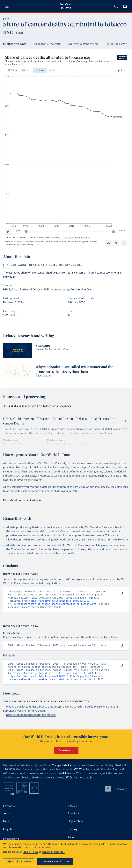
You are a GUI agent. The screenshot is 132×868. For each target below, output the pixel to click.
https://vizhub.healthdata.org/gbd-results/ (31, 720)
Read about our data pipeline (22, 500)
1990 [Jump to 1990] (17, 231)
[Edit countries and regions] (122, 71)
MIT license (68, 778)
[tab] (13, 71)
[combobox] (116, 6)
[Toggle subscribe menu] (125, 6)
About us (73, 818)
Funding (72, 834)
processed (60, 290)
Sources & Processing (83, 44)
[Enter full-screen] (124, 243)
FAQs (70, 783)
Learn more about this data (76, 237)
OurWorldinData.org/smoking (19, 244)
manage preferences (53, 852)
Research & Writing (47, 44)
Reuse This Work (117, 44)
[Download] (108, 243)
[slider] (26, 232)
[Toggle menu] (7, 6)
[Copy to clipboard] (118, 593)
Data (6, 826)
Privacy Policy (30, 852)
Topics (7, 818)
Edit (123, 70)
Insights (8, 834)
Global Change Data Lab (58, 770)
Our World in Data (66, 6)
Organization (75, 826)
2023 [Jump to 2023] (122, 231)
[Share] (116, 243)
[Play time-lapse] (8, 232)
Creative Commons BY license (29, 549)
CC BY (38, 244)
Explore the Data (15, 44)
